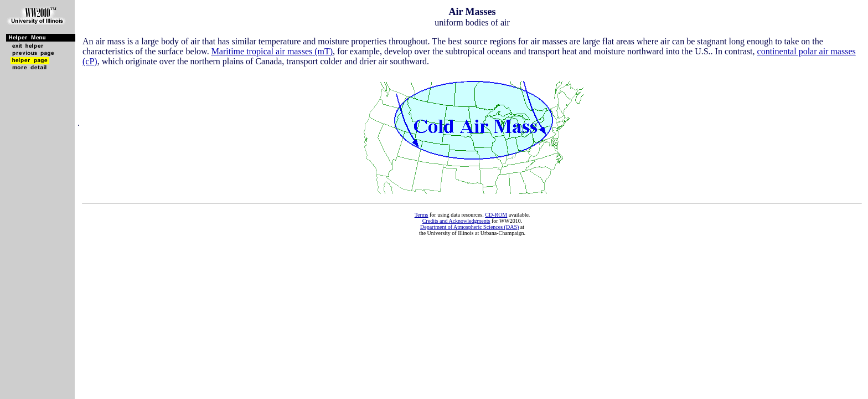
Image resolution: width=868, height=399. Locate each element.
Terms (422, 215)
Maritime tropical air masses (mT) (272, 51)
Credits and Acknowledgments (456, 221)
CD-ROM (496, 215)
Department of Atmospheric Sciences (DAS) (469, 227)
